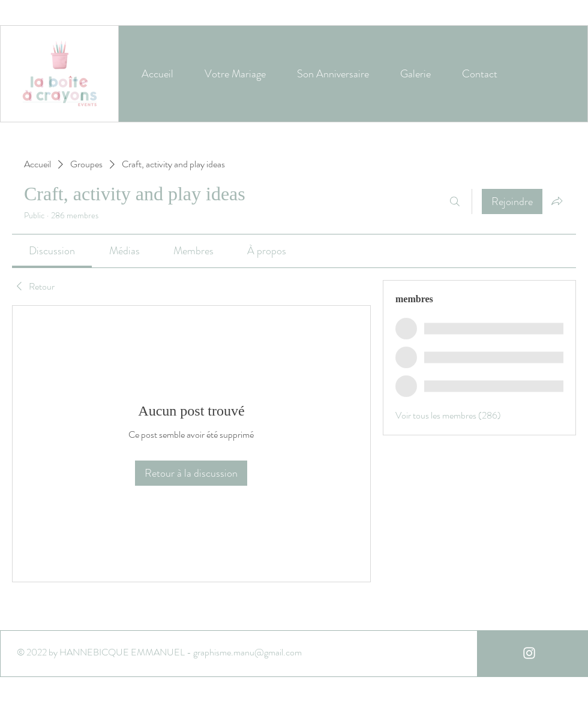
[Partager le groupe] (557, 201)
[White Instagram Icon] (529, 653)
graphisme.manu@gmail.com (247, 652)
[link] (52, 251)
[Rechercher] (455, 201)
